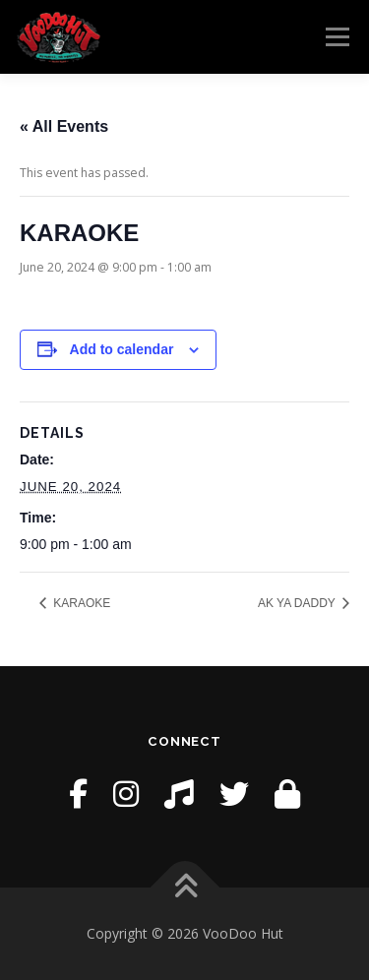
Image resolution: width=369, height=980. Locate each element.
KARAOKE (80, 603)
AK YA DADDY (298, 603)
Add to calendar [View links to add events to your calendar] (122, 349)
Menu (336, 37)
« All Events (64, 126)
